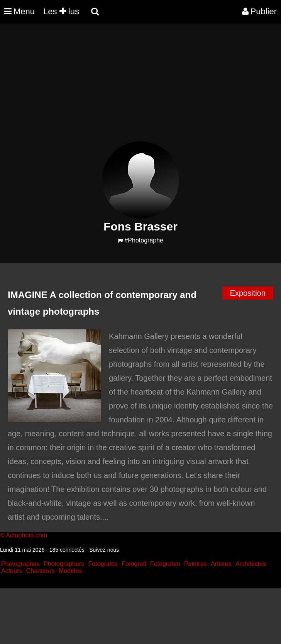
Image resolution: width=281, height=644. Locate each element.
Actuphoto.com (26, 535)
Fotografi (134, 564)
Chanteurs (41, 571)
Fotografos (103, 564)
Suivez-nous (104, 550)
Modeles (70, 571)
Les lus (61, 11)
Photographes (20, 564)
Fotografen (165, 564)
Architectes (251, 564)
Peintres (196, 564)
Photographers (64, 564)
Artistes (221, 564)
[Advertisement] (140, 87)
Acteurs (12, 571)
